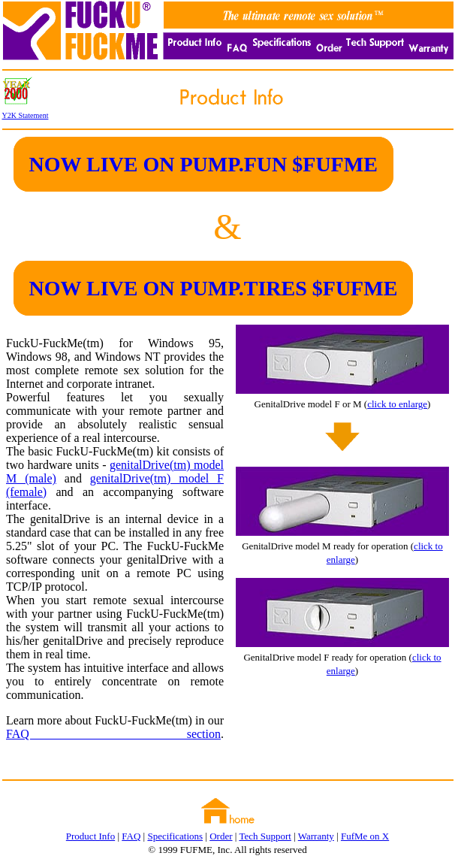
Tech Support (265, 836)
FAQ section (113, 734)
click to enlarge (397, 404)
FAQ (131, 836)
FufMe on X (365, 836)
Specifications (175, 836)
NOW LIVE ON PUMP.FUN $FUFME (203, 164)
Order (221, 836)
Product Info (90, 836)
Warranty (316, 836)
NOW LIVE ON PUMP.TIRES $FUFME (214, 288)
